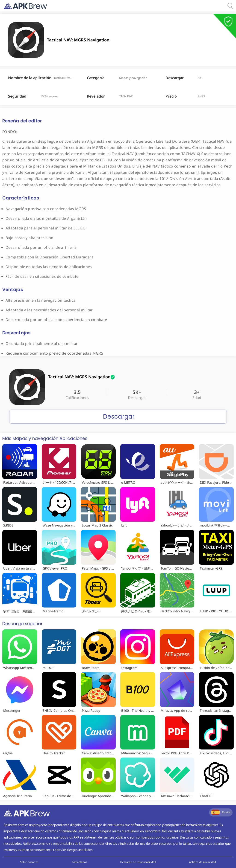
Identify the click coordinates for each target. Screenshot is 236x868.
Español (221, 812)
